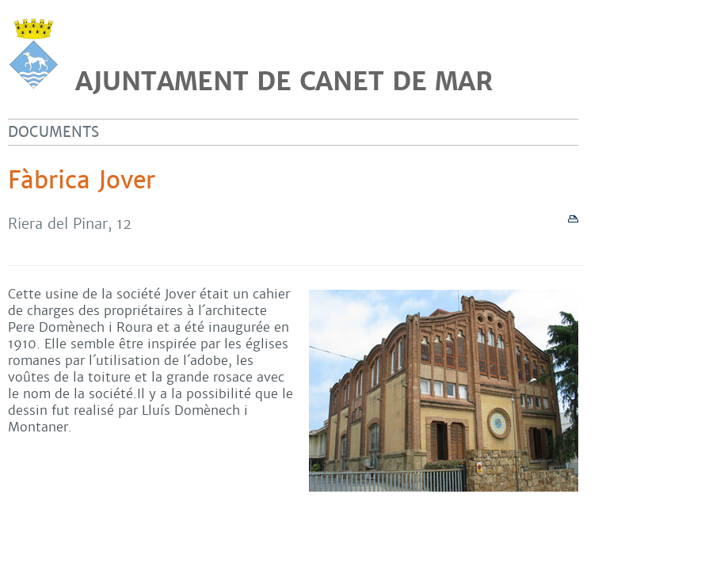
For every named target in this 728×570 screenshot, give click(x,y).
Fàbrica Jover (82, 180)
